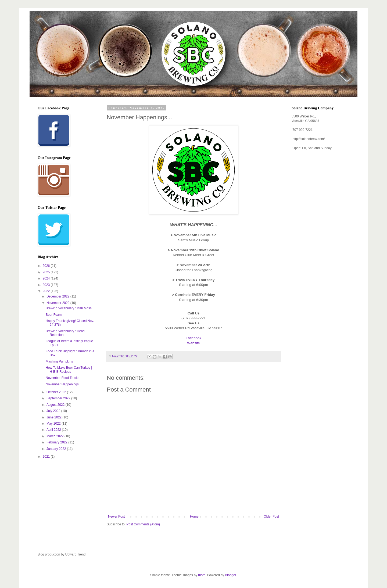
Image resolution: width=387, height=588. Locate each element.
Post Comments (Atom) (143, 524)
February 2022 (57, 442)
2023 (47, 285)
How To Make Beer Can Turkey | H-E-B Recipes (69, 370)
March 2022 (55, 436)
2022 (47, 291)
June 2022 (54, 417)
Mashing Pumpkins (59, 361)
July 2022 (54, 411)
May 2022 (54, 424)
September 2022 (59, 398)
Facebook (193, 338)
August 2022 (56, 405)
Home (194, 517)
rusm (202, 575)
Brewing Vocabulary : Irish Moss (69, 308)
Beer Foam (54, 315)
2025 (47, 272)
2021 (47, 457)
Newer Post (116, 517)
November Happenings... (64, 384)
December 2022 (58, 296)
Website (193, 343)
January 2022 (57, 449)
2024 (47, 278)
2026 (47, 266)
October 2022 (57, 392)
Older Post (271, 517)
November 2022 (58, 303)
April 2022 (54, 430)
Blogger (230, 575)
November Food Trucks (62, 378)
